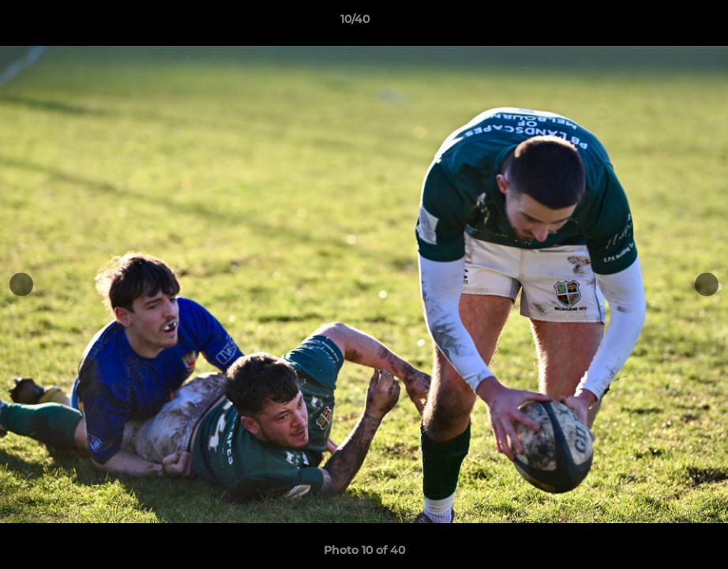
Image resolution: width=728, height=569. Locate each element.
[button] (662, 23)
